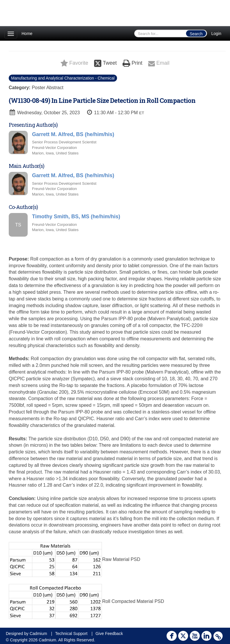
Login (216, 34)
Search (196, 34)
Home (27, 34)
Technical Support (71, 634)
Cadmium (38, 634)
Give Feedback (109, 634)
